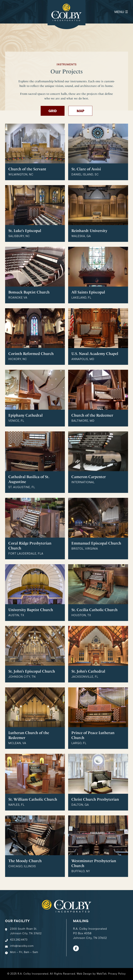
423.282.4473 (19, 940)
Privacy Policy (117, 974)
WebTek (102, 974)
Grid (53, 111)
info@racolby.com (22, 946)
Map (80, 111)
